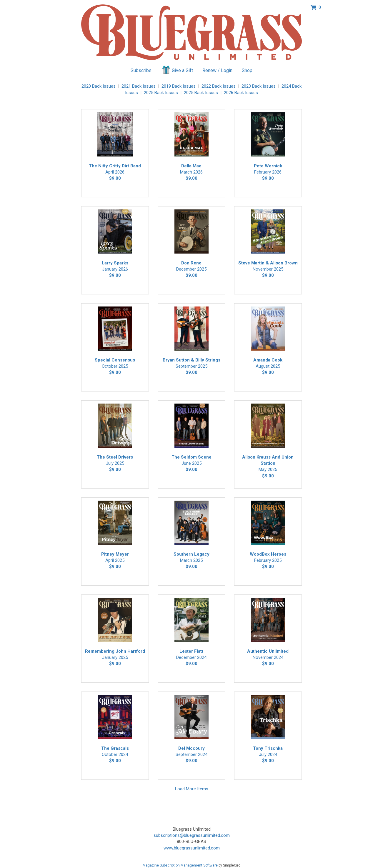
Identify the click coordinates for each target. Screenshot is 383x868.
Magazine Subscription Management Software (180, 865)
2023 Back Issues (259, 86)
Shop (247, 70)
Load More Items (192, 789)
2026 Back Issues (241, 93)
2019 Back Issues (179, 86)
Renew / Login (217, 70)
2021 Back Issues (139, 86)
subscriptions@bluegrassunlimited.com (192, 835)
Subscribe (141, 70)
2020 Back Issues (99, 86)
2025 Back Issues (161, 93)
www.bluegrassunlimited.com (192, 848)
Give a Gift (177, 70)
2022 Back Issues (219, 86)
